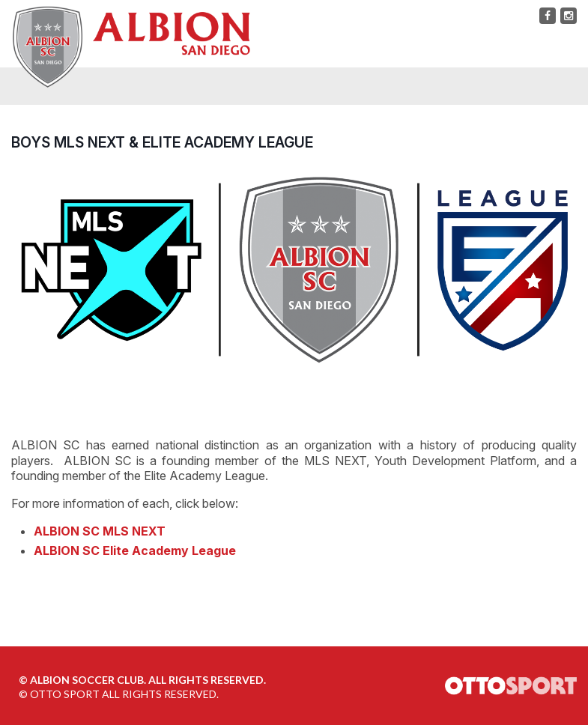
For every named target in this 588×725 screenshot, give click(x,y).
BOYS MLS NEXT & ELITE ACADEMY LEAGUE (162, 142)
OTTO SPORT (65, 694)
